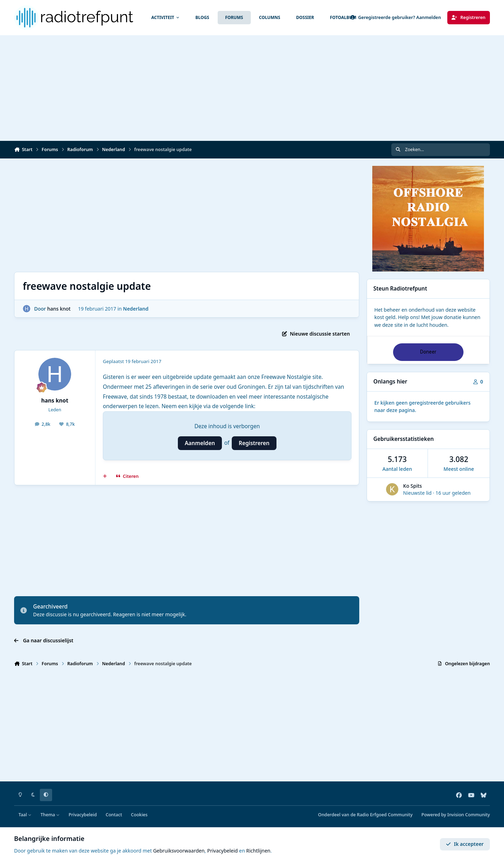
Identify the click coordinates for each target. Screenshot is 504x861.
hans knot (59, 309)
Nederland (136, 309)
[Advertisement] (252, 88)
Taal (25, 815)
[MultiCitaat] (105, 476)
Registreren (254, 443)
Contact (114, 815)
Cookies (139, 815)
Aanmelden (200, 443)
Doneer (428, 352)
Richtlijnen (258, 851)
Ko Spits (413, 486)
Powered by (456, 815)
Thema (50, 815)
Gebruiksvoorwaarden (179, 851)
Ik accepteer (465, 844)
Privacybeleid (83, 815)
